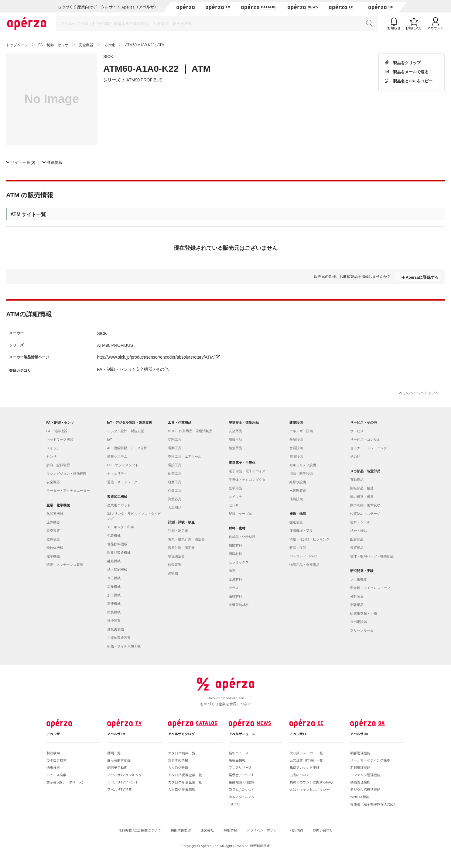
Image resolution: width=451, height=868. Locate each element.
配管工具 (175, 474)
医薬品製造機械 (119, 553)
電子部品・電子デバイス (247, 471)
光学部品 (235, 488)
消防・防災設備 (301, 474)
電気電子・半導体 (242, 463)
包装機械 (114, 536)
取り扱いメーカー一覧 (306, 753)
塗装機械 (114, 612)
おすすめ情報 (178, 760)
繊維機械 (114, 561)
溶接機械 (114, 604)
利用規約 (296, 830)
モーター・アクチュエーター (68, 491)
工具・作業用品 (180, 422)
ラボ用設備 (359, 622)
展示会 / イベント (242, 775)
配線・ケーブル (240, 514)
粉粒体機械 (55, 548)
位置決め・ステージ (365, 514)
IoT (110, 439)
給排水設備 (298, 482)
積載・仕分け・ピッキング (309, 539)
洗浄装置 (114, 621)
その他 (355, 456)
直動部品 (357, 480)
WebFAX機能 (360, 797)
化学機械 (53, 556)
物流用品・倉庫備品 (304, 565)
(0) (21, 162)
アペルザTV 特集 (120, 789)
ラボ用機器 (359, 579)
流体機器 (53, 522)
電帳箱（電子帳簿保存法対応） (374, 804)
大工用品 (175, 508)
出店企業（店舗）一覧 (306, 760)
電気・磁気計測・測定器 (186, 539)
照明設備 (296, 456)
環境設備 (296, 499)
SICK (108, 56)
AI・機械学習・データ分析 (127, 448)
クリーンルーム (362, 630)
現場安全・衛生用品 (244, 422)
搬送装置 (296, 522)
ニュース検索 (56, 775)
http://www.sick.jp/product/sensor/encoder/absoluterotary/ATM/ (159, 357)
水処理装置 (298, 491)
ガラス (234, 588)
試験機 (173, 573)
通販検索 (53, 767)
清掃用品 (235, 439)
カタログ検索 (56, 760)
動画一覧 (114, 753)
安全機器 (53, 482)
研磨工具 (175, 482)
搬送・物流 (298, 514)
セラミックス (239, 562)
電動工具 (175, 448)
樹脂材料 (235, 554)
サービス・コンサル (365, 439)
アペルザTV (116, 734)
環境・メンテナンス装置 (65, 565)
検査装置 (175, 565)
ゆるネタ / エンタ (242, 797)
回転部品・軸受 (362, 488)
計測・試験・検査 (181, 522)
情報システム (117, 456)
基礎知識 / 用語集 (242, 782)
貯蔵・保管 (298, 548)
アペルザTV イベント (123, 782)
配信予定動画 (117, 767)
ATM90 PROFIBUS (144, 80)
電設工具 (175, 465)
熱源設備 (296, 439)
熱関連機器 (55, 514)
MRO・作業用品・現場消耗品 (190, 431)
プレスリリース (240, 767)
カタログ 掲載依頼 (182, 789)
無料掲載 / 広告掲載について (140, 830)
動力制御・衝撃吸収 (365, 505)
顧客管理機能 (360, 753)
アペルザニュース (242, 734)
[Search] (217, 24)
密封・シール (360, 522)
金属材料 (235, 579)
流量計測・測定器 (181, 548)
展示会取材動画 (119, 760)
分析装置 (357, 596)
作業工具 (175, 491)
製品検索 (53, 753)
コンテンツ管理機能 (365, 775)
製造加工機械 (117, 497)
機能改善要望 (181, 830)
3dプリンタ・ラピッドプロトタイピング (134, 516)
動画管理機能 (360, 782)
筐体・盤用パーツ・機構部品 (372, 556)
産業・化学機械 (58, 505)
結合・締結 (359, 531)
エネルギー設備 (301, 431)
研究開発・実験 (362, 571)
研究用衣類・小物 (364, 613)
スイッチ (53, 448)
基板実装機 (116, 629)
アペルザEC (298, 734)
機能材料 (235, 545)
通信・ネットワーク (122, 482)
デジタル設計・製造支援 (126, 431)
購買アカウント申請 (304, 767)
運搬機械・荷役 (301, 531)
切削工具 (175, 439)
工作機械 (114, 587)
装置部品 (357, 548)
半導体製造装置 (119, 638)
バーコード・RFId (303, 556)
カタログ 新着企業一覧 (185, 782)
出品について (299, 775)
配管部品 (357, 539)
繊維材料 (235, 596)
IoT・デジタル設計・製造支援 (130, 422)
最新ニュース (239, 753)
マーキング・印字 (121, 527)
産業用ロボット (119, 505)
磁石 (232, 571)
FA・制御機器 (57, 431)
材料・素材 (237, 528)
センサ (51, 456)
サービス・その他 (364, 422)
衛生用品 (235, 448)
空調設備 (296, 448)
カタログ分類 (178, 767)
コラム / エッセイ (242, 789)
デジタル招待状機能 (365, 789)
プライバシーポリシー (263, 830)
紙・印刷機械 (117, 570)
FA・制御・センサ (60, 422)
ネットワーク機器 (60, 439)
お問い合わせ (323, 830)
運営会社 (207, 830)
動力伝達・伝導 (362, 497)
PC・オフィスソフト (123, 465)
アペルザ (53, 734)
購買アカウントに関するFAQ (311, 782)
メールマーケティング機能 (370, 760)
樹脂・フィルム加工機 (124, 646)
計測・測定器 (178, 531)
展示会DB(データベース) (65, 782)
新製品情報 (237, 760)
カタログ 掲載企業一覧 (185, 775)
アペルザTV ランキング (125, 775)
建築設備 (296, 422)
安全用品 (235, 431)
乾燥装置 (53, 539)
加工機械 (114, 595)
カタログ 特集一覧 (182, 753)
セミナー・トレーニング (369, 448)
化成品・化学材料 (242, 537)
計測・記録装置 (58, 465)
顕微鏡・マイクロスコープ (370, 588)
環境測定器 (176, 556)
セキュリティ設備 (303, 465)
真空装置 (53, 531)
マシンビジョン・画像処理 (67, 474)
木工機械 (114, 578)
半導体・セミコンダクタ (247, 480)
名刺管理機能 (360, 767)
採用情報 (230, 830)
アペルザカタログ (181, 734)
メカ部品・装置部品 (365, 471)
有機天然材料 (239, 605)
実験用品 (357, 605)
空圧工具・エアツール (185, 456)
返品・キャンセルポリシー (309, 789)
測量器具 (175, 499)
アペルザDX (359, 734)
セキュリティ (117, 474)
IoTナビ (234, 804)
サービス (357, 431)
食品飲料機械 (117, 544)
